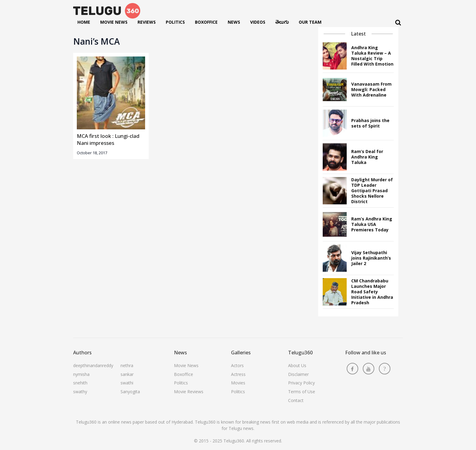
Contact (296, 400)
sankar (127, 374)
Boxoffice (206, 22)
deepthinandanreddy (93, 365)
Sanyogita (130, 392)
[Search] (398, 23)
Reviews (147, 22)
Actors (237, 365)
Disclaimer (298, 374)
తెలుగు (282, 23)
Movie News (114, 22)
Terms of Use (302, 392)
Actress (238, 374)
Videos (258, 22)
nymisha (81, 374)
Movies (238, 383)
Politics (175, 22)
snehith (80, 383)
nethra (127, 365)
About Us (297, 365)
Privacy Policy (301, 383)
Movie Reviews (189, 392)
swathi (127, 383)
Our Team (310, 22)
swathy (80, 392)
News (234, 22)
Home (84, 22)
